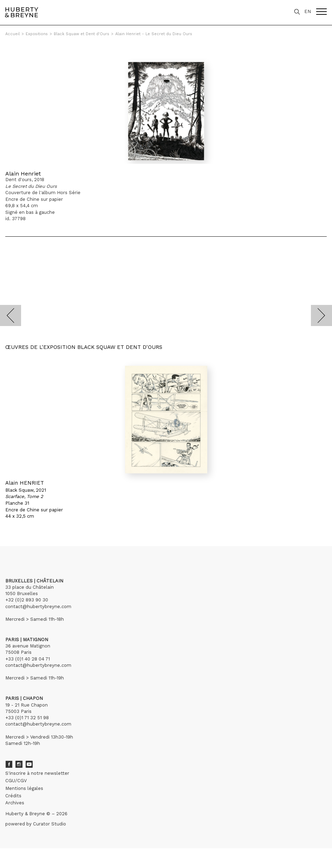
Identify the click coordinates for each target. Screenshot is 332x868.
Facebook (9, 764)
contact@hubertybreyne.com (38, 607)
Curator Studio (50, 824)
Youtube (29, 764)
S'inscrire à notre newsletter (37, 773)
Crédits (13, 796)
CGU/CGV (16, 781)
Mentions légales (24, 788)
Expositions (37, 34)
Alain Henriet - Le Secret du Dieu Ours (154, 34)
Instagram (19, 764)
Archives (15, 803)
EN (308, 11)
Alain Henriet (23, 174)
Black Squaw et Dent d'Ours (82, 34)
